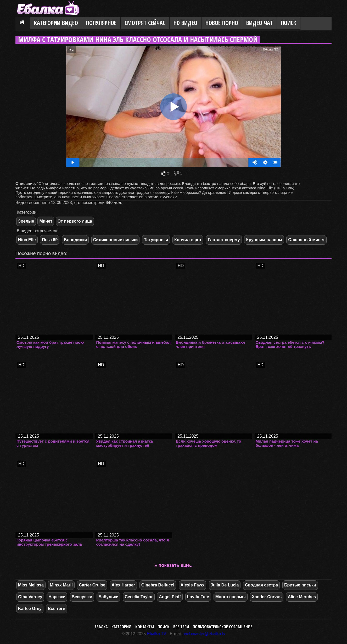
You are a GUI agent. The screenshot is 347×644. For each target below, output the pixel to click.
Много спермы (231, 597)
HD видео (185, 23)
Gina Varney (30, 597)
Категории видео (56, 23)
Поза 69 (50, 240)
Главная (23, 23)
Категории (121, 627)
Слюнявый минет (306, 240)
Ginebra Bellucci (158, 585)
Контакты (145, 627)
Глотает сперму (224, 240)
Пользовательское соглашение (222, 627)
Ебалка (101, 627)
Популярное (101, 23)
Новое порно (222, 23)
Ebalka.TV (157, 634)
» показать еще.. (174, 565)
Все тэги (181, 627)
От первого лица (75, 221)
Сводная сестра (261, 585)
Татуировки (156, 240)
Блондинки (75, 240)
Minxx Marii (61, 585)
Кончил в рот (188, 240)
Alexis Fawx (193, 585)
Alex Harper (123, 585)
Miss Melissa (31, 585)
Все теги (56, 609)
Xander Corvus (267, 597)
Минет (46, 221)
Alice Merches (302, 597)
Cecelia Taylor (139, 597)
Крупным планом (264, 240)
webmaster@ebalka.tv (205, 634)
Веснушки (82, 597)
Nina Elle (27, 240)
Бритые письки (300, 585)
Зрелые (26, 221)
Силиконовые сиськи (116, 240)
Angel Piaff (170, 597)
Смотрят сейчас (145, 23)
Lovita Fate (198, 597)
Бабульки (108, 597)
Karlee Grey (30, 609)
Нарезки (57, 597)
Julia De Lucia (225, 585)
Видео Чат (259, 23)
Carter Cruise (92, 585)
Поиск (289, 23)
